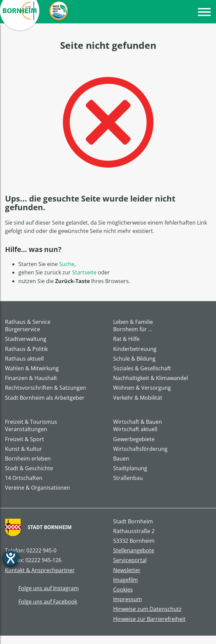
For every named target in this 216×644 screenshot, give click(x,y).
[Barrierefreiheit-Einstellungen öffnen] (11, 558)
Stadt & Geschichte (29, 468)
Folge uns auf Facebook (41, 602)
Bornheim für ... (133, 329)
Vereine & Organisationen (38, 488)
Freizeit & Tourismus (31, 422)
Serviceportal (130, 560)
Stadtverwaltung (26, 339)
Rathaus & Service (28, 322)
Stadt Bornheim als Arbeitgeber (45, 398)
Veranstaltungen (26, 429)
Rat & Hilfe (126, 339)
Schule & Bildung (134, 359)
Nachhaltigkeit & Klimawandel (151, 378)
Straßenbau (128, 478)
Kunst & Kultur (24, 449)
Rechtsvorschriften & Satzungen (46, 388)
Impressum (128, 599)
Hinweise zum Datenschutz (147, 609)
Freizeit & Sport (25, 439)
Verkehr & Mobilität (138, 398)
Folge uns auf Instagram (42, 589)
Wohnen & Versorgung (142, 388)
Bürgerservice (23, 329)
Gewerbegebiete (134, 439)
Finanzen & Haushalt (31, 378)
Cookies (123, 590)
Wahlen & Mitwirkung (32, 368)
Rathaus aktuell (24, 359)
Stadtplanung (130, 468)
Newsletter (127, 570)
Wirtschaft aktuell (135, 429)
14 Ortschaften (24, 478)
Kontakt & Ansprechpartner (40, 570)
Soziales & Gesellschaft (142, 368)
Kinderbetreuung (135, 349)
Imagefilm (126, 580)
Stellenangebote (134, 551)
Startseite (84, 272)
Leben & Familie (133, 322)
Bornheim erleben (28, 459)
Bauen (121, 459)
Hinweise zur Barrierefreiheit (149, 619)
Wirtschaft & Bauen (138, 422)
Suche (67, 264)
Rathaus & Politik (26, 349)
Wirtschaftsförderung (140, 449)
